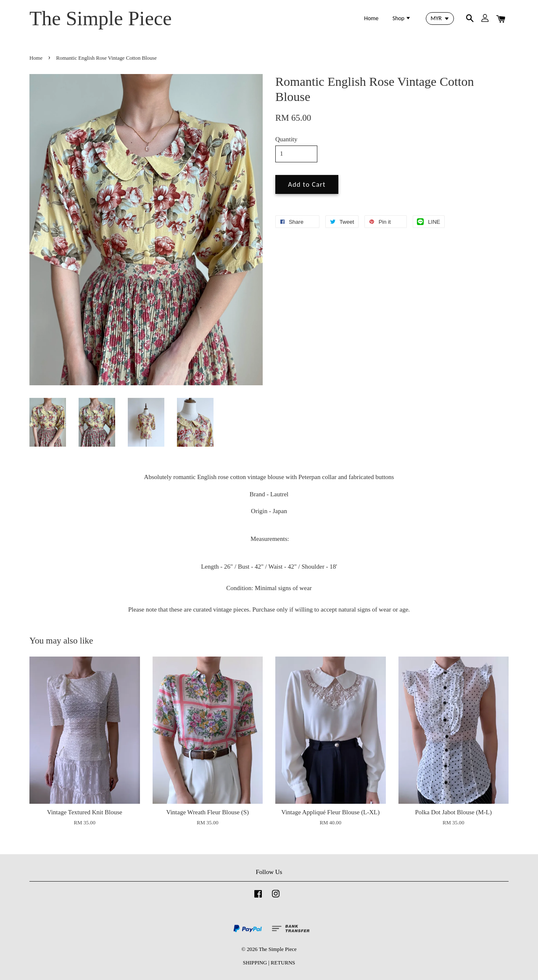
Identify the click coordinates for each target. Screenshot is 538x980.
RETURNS (283, 963)
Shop (402, 18)
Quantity (286, 139)
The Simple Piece (101, 18)
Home (371, 18)
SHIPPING (255, 963)
